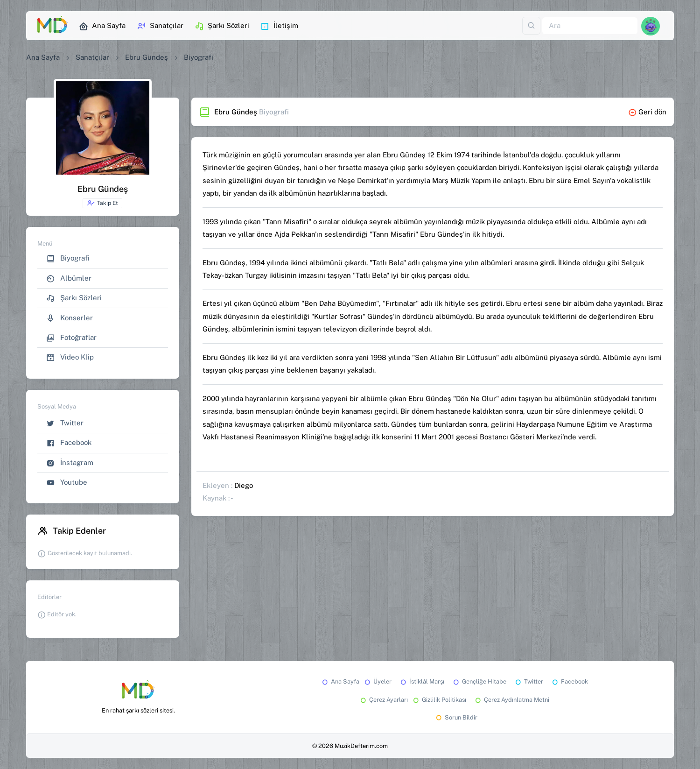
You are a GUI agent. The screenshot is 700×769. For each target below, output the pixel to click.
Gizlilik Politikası (439, 700)
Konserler (70, 318)
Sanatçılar (160, 26)
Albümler (69, 279)
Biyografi (68, 258)
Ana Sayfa (102, 26)
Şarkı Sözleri (222, 26)
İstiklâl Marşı (422, 681)
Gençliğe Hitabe (479, 681)
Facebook (69, 443)
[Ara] (590, 26)
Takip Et (102, 203)
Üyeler (377, 681)
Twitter (65, 423)
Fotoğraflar (71, 338)
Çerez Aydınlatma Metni (511, 700)
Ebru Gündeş (147, 57)
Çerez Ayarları (383, 700)
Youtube (67, 483)
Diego (244, 485)
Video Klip (70, 357)
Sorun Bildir (456, 717)
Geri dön (647, 112)
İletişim (279, 26)
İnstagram (70, 463)
